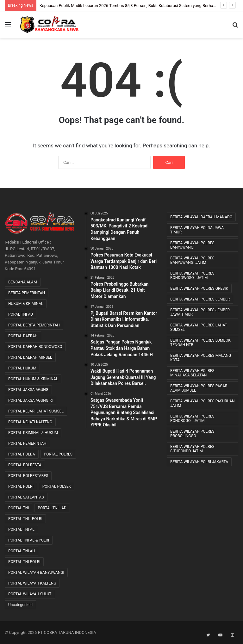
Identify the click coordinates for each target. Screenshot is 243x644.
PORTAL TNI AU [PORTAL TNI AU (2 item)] (22, 551)
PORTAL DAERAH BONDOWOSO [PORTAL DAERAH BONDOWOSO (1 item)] (35, 347)
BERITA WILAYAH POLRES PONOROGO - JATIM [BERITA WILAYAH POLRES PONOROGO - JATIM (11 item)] (192, 418)
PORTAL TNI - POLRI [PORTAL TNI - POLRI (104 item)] (25, 519)
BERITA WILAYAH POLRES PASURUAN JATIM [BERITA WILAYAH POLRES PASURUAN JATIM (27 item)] (202, 403)
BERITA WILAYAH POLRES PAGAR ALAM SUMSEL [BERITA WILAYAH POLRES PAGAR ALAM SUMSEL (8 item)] (199, 388)
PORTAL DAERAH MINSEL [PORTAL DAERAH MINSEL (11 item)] (30, 357)
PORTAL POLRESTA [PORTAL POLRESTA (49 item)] (25, 465)
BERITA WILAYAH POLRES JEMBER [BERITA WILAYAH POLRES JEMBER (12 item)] (200, 299)
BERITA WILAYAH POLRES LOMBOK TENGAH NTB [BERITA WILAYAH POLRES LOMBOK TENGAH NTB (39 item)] (200, 343)
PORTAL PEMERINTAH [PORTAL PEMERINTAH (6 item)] (27, 443)
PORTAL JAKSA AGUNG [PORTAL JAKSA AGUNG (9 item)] (28, 390)
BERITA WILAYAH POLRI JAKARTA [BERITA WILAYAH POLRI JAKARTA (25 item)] (199, 462)
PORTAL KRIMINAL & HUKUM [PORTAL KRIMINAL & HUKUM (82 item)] (33, 433)
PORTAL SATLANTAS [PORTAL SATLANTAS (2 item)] (26, 497)
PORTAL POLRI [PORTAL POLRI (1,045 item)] (21, 486)
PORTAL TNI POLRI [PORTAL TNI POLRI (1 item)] (24, 562)
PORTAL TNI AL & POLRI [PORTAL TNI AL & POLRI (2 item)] (29, 540)
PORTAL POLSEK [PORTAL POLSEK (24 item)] (57, 486)
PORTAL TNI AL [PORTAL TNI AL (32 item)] (21, 529)
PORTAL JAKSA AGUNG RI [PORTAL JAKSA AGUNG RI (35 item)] (31, 400)
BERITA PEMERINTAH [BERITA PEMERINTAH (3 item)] (27, 293)
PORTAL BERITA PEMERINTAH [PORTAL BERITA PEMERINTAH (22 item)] (34, 325)
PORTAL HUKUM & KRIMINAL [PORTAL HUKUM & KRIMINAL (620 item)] (33, 379)
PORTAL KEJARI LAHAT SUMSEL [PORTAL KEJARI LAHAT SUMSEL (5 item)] (36, 411)
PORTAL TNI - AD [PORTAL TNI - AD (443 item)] (52, 508)
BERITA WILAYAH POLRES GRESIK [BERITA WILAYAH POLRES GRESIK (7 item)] (199, 288)
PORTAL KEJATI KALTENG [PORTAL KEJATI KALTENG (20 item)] (30, 422)
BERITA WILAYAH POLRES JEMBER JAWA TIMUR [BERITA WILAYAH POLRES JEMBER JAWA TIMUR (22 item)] (200, 312)
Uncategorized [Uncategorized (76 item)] (20, 605)
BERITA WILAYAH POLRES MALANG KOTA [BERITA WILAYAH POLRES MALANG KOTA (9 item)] (201, 358)
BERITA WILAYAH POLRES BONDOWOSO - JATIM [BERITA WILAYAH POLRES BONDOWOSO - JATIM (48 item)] (192, 276)
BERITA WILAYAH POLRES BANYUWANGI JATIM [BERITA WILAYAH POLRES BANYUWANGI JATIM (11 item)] (192, 260)
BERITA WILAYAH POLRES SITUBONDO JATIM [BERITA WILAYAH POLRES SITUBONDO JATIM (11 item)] (192, 449)
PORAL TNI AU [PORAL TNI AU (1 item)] (21, 314)
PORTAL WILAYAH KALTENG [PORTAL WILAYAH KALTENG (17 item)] (32, 583)
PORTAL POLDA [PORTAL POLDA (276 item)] (22, 454)
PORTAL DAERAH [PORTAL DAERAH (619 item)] (23, 336)
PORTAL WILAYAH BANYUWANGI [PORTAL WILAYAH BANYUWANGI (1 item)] (36, 573)
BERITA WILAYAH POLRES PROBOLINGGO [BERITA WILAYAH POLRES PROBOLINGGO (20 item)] (192, 434)
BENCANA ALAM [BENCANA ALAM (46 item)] (23, 282)
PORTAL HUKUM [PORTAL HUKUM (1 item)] (22, 368)
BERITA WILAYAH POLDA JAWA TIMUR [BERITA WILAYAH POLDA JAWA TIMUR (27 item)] (197, 230)
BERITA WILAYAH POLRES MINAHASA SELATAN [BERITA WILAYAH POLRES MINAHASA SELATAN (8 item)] (192, 373)
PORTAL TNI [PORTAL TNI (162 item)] (19, 508)
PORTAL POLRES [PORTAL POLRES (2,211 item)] (58, 454)
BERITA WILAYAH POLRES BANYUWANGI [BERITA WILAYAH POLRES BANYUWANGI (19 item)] (192, 245)
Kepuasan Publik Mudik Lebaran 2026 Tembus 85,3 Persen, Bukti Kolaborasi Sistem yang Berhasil (128, 6)
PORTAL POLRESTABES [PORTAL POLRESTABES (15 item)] (28, 476)
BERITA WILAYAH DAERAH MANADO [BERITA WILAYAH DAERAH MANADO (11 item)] (201, 217)
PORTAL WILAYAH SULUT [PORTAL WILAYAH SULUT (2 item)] (30, 594)
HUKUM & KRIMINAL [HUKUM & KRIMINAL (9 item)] (26, 304)
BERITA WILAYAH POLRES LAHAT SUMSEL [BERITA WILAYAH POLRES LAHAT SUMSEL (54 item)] (199, 327)
